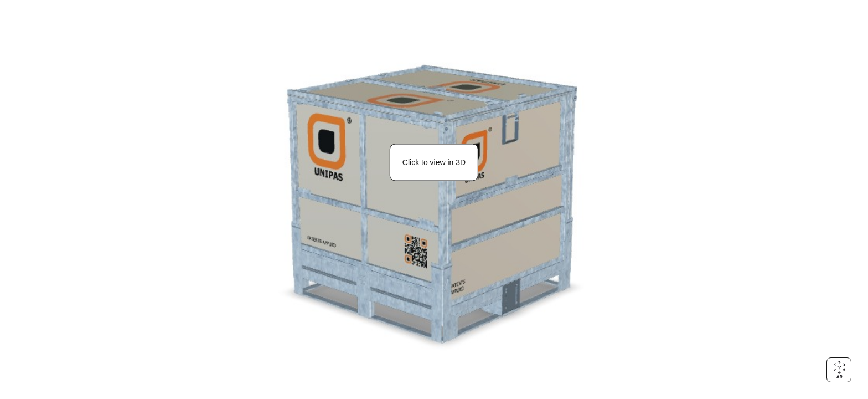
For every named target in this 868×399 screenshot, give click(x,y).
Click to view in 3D (434, 162)
